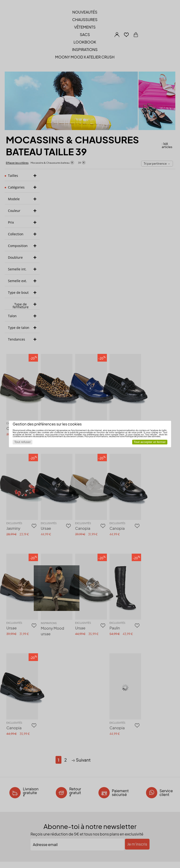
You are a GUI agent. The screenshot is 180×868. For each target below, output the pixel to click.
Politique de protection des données (143, 436)
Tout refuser (22, 442)
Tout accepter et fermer (150, 442)
